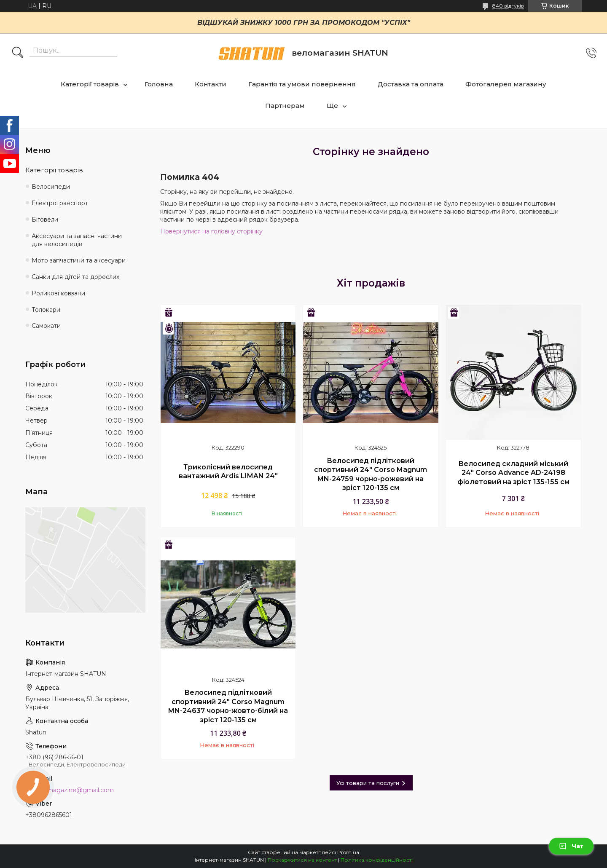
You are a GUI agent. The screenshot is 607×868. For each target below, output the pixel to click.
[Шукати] (18, 53)
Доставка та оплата (411, 84)
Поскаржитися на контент (302, 860)
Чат (571, 846)
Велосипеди (51, 187)
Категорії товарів (90, 84)
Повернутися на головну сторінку (211, 231)
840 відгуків (508, 6)
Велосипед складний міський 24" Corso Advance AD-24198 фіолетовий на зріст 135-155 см (513, 473)
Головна (159, 84)
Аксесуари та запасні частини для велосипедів (77, 240)
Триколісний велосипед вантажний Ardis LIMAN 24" (228, 472)
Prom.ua (348, 852)
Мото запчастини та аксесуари (79, 260)
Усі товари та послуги (368, 783)
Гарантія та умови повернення (302, 84)
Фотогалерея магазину (506, 84)
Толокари (46, 310)
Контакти (211, 84)
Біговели (45, 220)
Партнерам (285, 106)
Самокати (46, 326)
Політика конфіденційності (377, 860)
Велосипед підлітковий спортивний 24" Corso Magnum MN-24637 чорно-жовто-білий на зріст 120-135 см (228, 706)
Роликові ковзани (58, 293)
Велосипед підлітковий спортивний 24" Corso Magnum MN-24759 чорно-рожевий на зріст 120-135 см (371, 474)
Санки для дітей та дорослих (75, 277)
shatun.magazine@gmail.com (70, 790)
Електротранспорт (60, 203)
